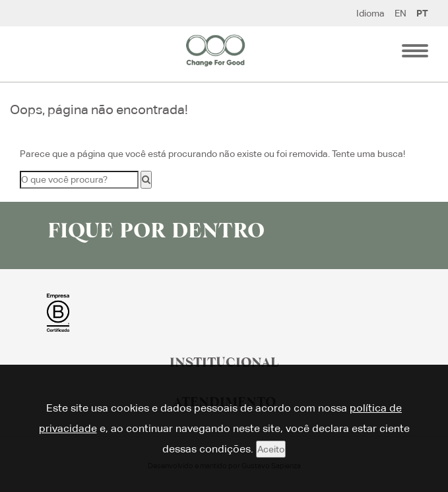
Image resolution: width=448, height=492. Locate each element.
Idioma (370, 13)
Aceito (271, 449)
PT (422, 13)
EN (400, 13)
